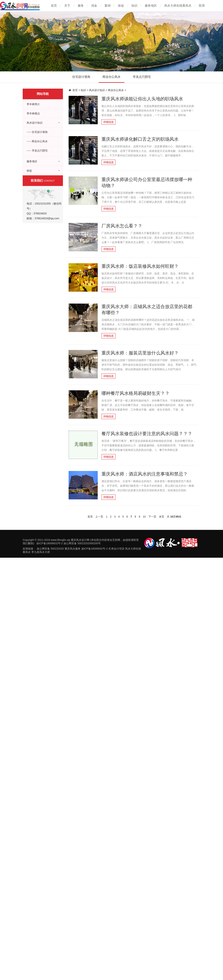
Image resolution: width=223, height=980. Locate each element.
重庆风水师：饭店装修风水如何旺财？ (140, 266)
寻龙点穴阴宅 (142, 77)
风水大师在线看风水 (178, 6)
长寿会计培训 (116, 549)
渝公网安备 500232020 (50, 549)
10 (144, 517)
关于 (67, 6)
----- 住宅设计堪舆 (37, 132)
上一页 (99, 517)
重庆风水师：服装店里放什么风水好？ (140, 353)
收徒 (121, 6)
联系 (202, 6)
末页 (162, 517)
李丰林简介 (33, 104)
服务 (81, 6)
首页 (54, 6)
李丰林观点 (33, 113)
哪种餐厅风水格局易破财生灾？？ (136, 393)
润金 (94, 6)
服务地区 (151, 6)
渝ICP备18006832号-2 (94, 549)
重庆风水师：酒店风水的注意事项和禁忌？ (145, 474)
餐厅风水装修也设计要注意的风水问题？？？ (147, 434)
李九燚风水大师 (41, 552)
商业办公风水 (111, 77)
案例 (108, 6)
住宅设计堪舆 (81, 77)
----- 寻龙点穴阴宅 (37, 151)
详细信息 (108, 122)
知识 (134, 6)
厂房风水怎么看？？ (122, 226)
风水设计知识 (97, 90)
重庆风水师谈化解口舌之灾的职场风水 (140, 139)
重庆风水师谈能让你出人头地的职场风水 (142, 99)
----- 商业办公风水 (37, 141)
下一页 (152, 517)
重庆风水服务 (73, 549)
